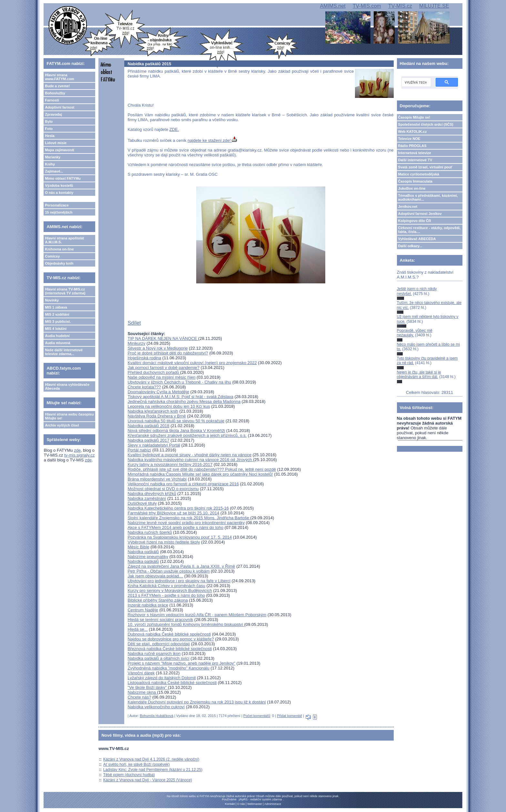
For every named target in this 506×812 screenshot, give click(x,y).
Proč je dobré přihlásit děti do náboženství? (168, 353)
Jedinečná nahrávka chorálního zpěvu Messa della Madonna (184, 401)
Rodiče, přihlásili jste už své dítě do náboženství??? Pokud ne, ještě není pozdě (202, 469)
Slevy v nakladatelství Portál (154, 445)
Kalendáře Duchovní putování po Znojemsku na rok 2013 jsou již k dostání (197, 702)
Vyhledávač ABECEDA (417, 239)
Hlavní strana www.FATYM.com (59, 77)
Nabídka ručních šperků (150, 532)
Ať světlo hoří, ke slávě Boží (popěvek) (137, 765)
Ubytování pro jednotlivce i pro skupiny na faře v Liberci (179, 581)
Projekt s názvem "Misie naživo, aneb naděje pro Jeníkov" (181, 663)
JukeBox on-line (412, 188)
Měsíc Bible (138, 547)
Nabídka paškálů (143, 552)
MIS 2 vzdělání (57, 314)
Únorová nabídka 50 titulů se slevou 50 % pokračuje (176, 421)
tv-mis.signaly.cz (79, 455)
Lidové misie (56, 143)
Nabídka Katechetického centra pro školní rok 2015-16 (178, 508)
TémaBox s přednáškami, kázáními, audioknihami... (428, 197)
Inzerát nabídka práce (148, 605)
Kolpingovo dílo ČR (415, 221)
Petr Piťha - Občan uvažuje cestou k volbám (168, 571)
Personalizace (57, 205)
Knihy (50, 164)
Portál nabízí (139, 450)
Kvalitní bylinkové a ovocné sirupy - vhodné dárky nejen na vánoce (189, 455)
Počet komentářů (257, 716)
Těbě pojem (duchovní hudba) (129, 775)
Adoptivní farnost (60, 107)
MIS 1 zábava (56, 307)
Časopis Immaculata (415, 181)
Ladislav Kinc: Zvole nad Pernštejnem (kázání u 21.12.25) (153, 770)
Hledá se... (137, 629)
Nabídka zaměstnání (147, 498)
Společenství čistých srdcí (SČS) (426, 124)
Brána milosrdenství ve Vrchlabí (157, 479)
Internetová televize (415, 153)
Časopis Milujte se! (414, 117)
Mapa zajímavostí (59, 150)
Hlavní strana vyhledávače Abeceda (67, 386)
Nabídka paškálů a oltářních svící (158, 658)
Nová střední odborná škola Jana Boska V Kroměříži (176, 431)
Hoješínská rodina (144, 358)
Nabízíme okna (142, 692)
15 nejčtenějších (59, 212)
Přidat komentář (289, 716)
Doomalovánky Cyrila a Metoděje (158, 392)
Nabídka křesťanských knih (153, 411)
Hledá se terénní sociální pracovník (160, 620)
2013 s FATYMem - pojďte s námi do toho (166, 595)
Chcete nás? (139, 697)
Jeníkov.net (408, 206)
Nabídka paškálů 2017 (148, 440)
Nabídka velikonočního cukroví (156, 707)
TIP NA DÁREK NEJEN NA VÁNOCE (163, 338)
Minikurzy (136, 343)
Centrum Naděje (143, 610)
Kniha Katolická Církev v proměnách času (166, 586)
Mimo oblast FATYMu (63, 178)
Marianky (53, 157)
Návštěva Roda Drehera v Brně (157, 416)
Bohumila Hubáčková (157, 716)
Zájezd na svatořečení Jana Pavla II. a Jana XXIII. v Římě (181, 566)
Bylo (49, 121)
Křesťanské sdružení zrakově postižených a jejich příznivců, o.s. (187, 435)
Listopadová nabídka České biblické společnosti (172, 683)
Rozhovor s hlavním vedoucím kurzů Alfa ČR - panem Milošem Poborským (197, 615)
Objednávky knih (59, 263)
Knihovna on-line (59, 249)
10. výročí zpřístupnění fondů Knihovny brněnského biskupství (186, 624)
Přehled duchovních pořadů (154, 372)
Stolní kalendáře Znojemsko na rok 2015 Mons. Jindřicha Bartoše (189, 518)
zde (77, 450)
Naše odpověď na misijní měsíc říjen (161, 377)
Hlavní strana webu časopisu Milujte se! (69, 416)
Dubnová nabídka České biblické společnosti (169, 634)
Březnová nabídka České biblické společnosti (170, 649)
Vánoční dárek (141, 673)
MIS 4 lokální (56, 329)
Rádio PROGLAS (412, 146)
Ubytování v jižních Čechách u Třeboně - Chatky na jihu (179, 382)
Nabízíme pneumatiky (148, 557)
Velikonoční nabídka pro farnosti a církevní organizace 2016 (183, 484)
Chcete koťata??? (144, 387)
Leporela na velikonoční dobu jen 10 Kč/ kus (169, 406)
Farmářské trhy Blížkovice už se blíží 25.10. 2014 (173, 513)
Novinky (52, 300)
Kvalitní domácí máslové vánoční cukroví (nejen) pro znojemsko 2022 (192, 363)
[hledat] (416, 82)
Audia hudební (57, 336)
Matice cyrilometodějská (419, 174)
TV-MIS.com (367, 6)
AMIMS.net (333, 6)
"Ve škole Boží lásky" (148, 687)
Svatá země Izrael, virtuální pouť (425, 167)
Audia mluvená (57, 343)
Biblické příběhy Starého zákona (157, 600)
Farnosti (52, 100)
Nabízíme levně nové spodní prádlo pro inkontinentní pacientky (186, 523)
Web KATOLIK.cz (413, 132)
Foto (49, 129)
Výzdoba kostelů (59, 185)
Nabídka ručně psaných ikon (154, 654)
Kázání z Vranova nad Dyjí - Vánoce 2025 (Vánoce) (148, 780)
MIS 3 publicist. (58, 322)
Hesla (50, 136)
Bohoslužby (55, 93)
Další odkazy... (410, 246)
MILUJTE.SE (434, 6)
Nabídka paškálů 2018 (148, 426)
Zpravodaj (53, 114)
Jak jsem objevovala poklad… (155, 576)
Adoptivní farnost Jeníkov (420, 214)
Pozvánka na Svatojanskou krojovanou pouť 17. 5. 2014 (180, 537)
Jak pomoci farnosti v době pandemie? (163, 368)
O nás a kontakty (59, 193)
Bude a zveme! (57, 86)
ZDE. (174, 129)
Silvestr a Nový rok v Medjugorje (157, 348)
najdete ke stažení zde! (212, 140)
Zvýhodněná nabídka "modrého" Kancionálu (168, 668)
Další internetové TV (415, 160)
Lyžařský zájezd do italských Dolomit (162, 678)
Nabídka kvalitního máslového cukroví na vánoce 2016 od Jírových (190, 460)
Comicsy (52, 256)
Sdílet (134, 323)
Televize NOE (409, 139)
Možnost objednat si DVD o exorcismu (163, 489)
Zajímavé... (54, 171)
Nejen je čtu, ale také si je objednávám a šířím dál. (419, 374)
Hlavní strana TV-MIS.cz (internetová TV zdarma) (65, 291)
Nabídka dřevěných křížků (152, 494)
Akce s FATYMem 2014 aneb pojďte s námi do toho (175, 527)
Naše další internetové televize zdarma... (64, 352)
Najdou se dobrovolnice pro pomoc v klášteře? (171, 639)
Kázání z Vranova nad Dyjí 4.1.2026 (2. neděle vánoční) (151, 759)
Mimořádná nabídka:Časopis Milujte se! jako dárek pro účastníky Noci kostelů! (200, 474)
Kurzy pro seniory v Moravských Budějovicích (170, 591)
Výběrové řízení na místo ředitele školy (164, 542)
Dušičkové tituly (142, 503)
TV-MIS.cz (400, 6)
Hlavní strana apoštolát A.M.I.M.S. (64, 240)
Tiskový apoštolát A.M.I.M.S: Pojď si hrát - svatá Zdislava (180, 397)
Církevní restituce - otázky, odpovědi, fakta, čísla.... (430, 230)
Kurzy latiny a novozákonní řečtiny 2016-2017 (170, 464)
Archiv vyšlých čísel (62, 425)
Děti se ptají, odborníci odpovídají (159, 644)
